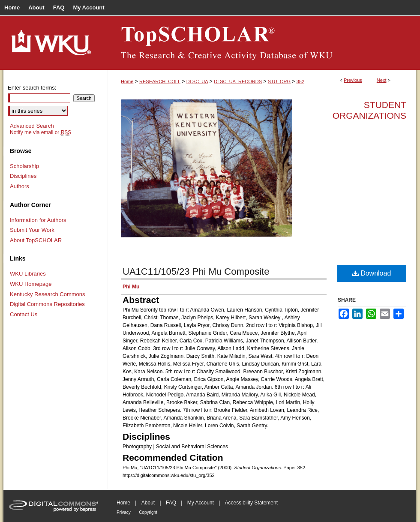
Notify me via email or (40, 132)
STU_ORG (279, 81)
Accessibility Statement (251, 503)
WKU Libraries (28, 274)
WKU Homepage (31, 284)
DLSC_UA (197, 81)
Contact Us (24, 314)
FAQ (171, 503)
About (148, 503)
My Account (201, 503)
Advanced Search (32, 126)
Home (127, 81)
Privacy (124, 512)
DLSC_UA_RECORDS (238, 81)
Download (372, 273)
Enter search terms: (32, 88)
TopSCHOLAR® (261, 43)
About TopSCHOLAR (36, 240)
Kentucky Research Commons (48, 294)
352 (300, 81)
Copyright (148, 512)
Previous (353, 80)
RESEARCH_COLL (160, 81)
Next (382, 80)
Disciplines (23, 176)
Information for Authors (38, 220)
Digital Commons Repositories (47, 304)
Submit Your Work (32, 230)
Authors (19, 186)
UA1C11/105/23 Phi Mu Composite (196, 271)
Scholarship (24, 166)
